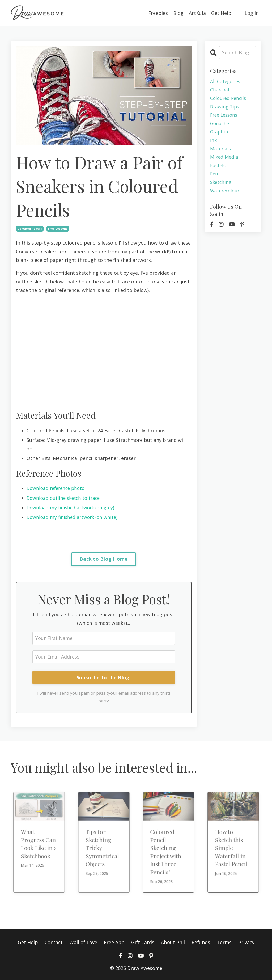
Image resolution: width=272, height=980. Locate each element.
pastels (218, 167)
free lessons (58, 228)
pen (214, 176)
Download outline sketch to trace (65, 497)
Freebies (158, 13)
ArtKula (197, 13)
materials (221, 150)
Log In (252, 13)
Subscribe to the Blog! (104, 677)
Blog (178, 13)
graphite (220, 133)
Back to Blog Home (104, 559)
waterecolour (226, 193)
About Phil (173, 942)
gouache (220, 124)
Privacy (246, 942)
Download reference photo (57, 488)
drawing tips (225, 107)
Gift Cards (143, 942)
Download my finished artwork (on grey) (72, 507)
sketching (221, 185)
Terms (224, 942)
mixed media (224, 159)
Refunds (201, 942)
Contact (54, 942)
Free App (114, 942)
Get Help (221, 13)
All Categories (226, 81)
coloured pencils (30, 228)
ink (214, 142)
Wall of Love (83, 942)
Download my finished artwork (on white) (74, 517)
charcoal (220, 90)
